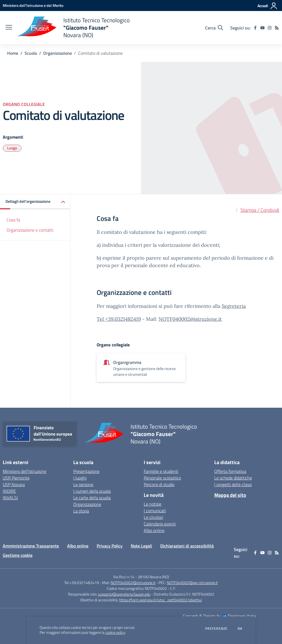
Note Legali (141, 546)
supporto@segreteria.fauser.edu (124, 594)
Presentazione (86, 471)
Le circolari (153, 517)
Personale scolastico (162, 478)
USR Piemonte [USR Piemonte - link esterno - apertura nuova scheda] (16, 478)
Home (13, 53)
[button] (35, 202)
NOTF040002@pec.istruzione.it (192, 583)
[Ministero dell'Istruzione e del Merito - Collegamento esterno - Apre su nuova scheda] (33, 5)
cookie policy (115, 632)
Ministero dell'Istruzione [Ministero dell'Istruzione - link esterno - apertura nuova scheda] (25, 471)
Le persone (83, 484)
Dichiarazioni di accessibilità (187, 546)
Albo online (154, 530)
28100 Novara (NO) (153, 577)
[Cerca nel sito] (214, 28)
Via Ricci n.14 (124, 577)
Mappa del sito (230, 495)
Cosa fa (13, 220)
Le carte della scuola (92, 498)
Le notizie (153, 504)
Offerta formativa (230, 471)
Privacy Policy (110, 546)
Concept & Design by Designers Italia (219, 616)
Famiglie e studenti (161, 471)
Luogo (12, 148)
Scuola (31, 53)
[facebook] (255, 28)
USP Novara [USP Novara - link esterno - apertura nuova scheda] (14, 484)
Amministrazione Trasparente (31, 546)
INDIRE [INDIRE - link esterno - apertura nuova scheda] (9, 491)
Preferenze (216, 629)
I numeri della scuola (92, 491)
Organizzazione (58, 53)
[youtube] (262, 28)
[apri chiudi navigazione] (9, 28)
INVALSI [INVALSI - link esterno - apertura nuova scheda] (10, 498)
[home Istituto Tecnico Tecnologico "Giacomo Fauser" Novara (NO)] (74, 28)
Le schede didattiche (233, 478)
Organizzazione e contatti (30, 230)
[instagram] (270, 28)
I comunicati (155, 511)
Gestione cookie (18, 555)
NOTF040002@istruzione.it (190, 319)
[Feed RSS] (277, 28)
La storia (81, 511)
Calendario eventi (160, 524)
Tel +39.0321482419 (119, 319)
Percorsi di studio (159, 484)
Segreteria (234, 306)
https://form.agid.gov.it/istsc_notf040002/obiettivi (161, 600)
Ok (240, 629)
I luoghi (80, 478)
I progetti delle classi (233, 484)
